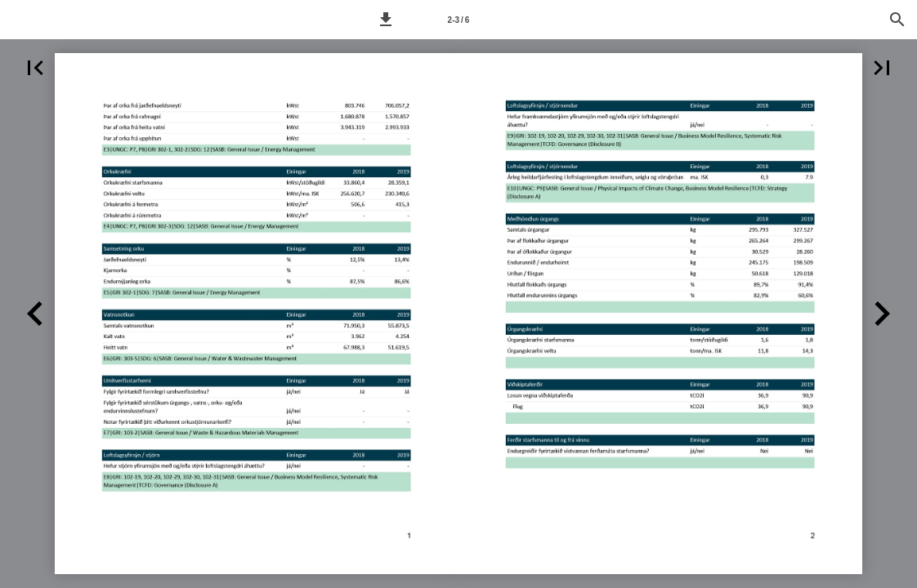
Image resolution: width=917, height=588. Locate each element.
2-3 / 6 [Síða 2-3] (459, 20)
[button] (386, 20)
